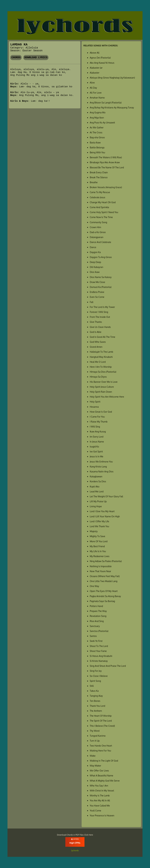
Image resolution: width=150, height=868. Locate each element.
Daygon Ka (95, 252)
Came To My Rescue (100, 192)
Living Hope (96, 506)
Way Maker (95, 766)
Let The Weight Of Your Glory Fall (106, 496)
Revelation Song (98, 616)
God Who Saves (98, 342)
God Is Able (96, 332)
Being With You (97, 152)
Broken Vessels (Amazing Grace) (106, 187)
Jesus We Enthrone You (101, 462)
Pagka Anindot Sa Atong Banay (105, 596)
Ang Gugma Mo (98, 112)
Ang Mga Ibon (97, 118)
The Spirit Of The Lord (101, 721)
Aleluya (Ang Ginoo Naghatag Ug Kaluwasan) (112, 78)
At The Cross (96, 132)
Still (92, 686)
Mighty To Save (97, 536)
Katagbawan (96, 476)
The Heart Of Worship (101, 716)
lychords (75, 850)
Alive (92, 83)
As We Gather (97, 127)
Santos (93, 636)
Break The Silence (99, 177)
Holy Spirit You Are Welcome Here (107, 397)
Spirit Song (95, 681)
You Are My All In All (100, 800)
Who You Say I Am (99, 786)
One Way (94, 586)
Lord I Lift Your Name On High (105, 516)
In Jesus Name (97, 442)
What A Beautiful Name (101, 776)
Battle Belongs (97, 147)
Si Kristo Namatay (99, 661)
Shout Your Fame (98, 651)
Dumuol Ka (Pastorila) (101, 287)
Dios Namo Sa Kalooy (101, 277)
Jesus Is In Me (97, 456)
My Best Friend (97, 546)
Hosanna (94, 407)
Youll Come (95, 811)
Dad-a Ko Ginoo (98, 232)
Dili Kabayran (96, 267)
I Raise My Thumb (99, 422)
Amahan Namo (97, 98)
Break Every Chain (99, 172)
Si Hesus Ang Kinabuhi (101, 656)
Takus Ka (94, 691)
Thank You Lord (97, 706)
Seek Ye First (96, 641)
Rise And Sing (97, 621)
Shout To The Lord (99, 646)
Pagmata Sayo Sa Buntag (102, 601)
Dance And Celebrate (100, 242)
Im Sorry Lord (97, 437)
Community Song (98, 222)
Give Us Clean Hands (100, 327)
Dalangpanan (97, 237)
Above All (95, 53)
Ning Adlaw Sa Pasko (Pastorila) (106, 561)
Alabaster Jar (96, 68)
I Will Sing (95, 427)
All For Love (96, 93)
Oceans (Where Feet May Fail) (105, 576)
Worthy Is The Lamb (100, 796)
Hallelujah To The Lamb (101, 352)
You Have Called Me (100, 806)
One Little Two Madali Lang (104, 581)
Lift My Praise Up (98, 501)
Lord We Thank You (99, 526)
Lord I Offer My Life (99, 521)
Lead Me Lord (97, 491)
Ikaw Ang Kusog (98, 432)
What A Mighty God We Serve (105, 781)
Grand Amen (96, 347)
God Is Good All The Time (102, 337)
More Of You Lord (99, 541)
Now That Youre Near (100, 571)
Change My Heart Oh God (103, 202)
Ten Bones (95, 701)
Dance (93, 247)
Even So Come (97, 297)
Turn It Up (95, 741)
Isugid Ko (94, 447)
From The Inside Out (100, 317)
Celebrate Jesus (97, 197)
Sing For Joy (96, 671)
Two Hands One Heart (101, 746)
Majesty (94, 531)
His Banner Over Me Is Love (104, 382)
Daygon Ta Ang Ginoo (101, 257)
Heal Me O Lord (98, 362)
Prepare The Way (98, 611)
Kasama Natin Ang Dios (102, 471)
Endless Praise (97, 292)
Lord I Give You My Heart (102, 511)
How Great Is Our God (101, 412)
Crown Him (95, 227)
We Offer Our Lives (99, 771)
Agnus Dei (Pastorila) (100, 58)
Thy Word (95, 731)
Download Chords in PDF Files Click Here (75, 835)
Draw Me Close (97, 282)
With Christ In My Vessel (102, 791)
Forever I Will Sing (99, 312)
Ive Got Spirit (96, 452)
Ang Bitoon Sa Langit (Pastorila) (106, 103)
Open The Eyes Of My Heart (104, 591)
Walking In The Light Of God (104, 761)
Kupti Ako (95, 487)
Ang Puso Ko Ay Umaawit (102, 123)
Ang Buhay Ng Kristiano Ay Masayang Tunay (112, 108)
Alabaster (95, 73)
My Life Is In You (98, 551)
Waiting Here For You (100, 751)
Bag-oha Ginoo (97, 137)
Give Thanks (96, 322)
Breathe (94, 182)
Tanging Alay (96, 696)
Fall (91, 302)
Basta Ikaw (95, 143)
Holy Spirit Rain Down (101, 392)
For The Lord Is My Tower (102, 307)
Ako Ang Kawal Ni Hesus (102, 63)
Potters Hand (96, 606)
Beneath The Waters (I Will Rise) (106, 157)
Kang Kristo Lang (98, 467)
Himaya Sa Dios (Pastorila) (103, 372)
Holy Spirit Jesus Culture (102, 387)
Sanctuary (95, 626)
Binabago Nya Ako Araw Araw (105, 162)
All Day (93, 88)
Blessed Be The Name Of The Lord (107, 167)
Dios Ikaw (95, 272)
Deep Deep (95, 262)
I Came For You (97, 417)
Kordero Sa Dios (98, 481)
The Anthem (96, 711)
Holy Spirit (95, 402)
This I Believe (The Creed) (102, 726)
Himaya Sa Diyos (98, 377)
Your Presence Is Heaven (102, 815)
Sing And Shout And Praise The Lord (108, 666)
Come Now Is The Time (101, 217)
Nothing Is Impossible (101, 566)
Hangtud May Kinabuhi (101, 357)
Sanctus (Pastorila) (99, 631)
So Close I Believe (99, 676)
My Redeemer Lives (100, 556)
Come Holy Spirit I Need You (104, 212)
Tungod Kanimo (98, 736)
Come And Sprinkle (99, 207)
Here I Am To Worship (101, 367)
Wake (93, 756)
